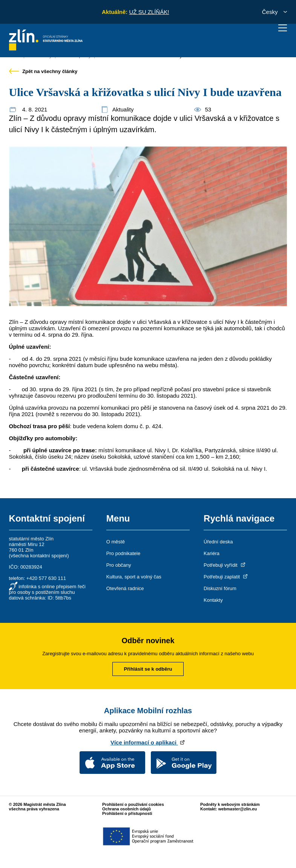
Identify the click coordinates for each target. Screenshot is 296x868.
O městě (116, 542)
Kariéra (212, 553)
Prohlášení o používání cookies (133, 804)
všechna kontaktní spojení (39, 556)
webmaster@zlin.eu (238, 809)
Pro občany (119, 565)
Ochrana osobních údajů (127, 809)
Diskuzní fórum (220, 588)
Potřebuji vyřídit (225, 565)
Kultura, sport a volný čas (134, 577)
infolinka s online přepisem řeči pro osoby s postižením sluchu (47, 589)
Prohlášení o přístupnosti (127, 813)
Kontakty (213, 600)
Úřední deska (218, 542)
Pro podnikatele (123, 553)
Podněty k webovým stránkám (230, 804)
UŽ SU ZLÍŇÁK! (149, 12)
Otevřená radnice (125, 588)
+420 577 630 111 (46, 578)
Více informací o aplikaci (148, 742)
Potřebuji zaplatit (226, 577)
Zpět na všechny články (43, 71)
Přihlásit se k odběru (148, 669)
